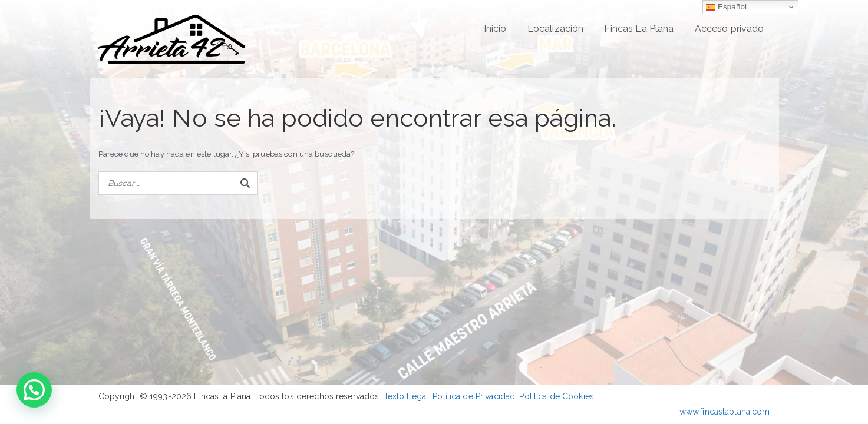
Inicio (495, 29)
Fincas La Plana (639, 29)
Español (726, 7)
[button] (34, 390)
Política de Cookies (556, 396)
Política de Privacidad (474, 396)
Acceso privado (730, 29)
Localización (556, 29)
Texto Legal (406, 396)
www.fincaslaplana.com (725, 412)
